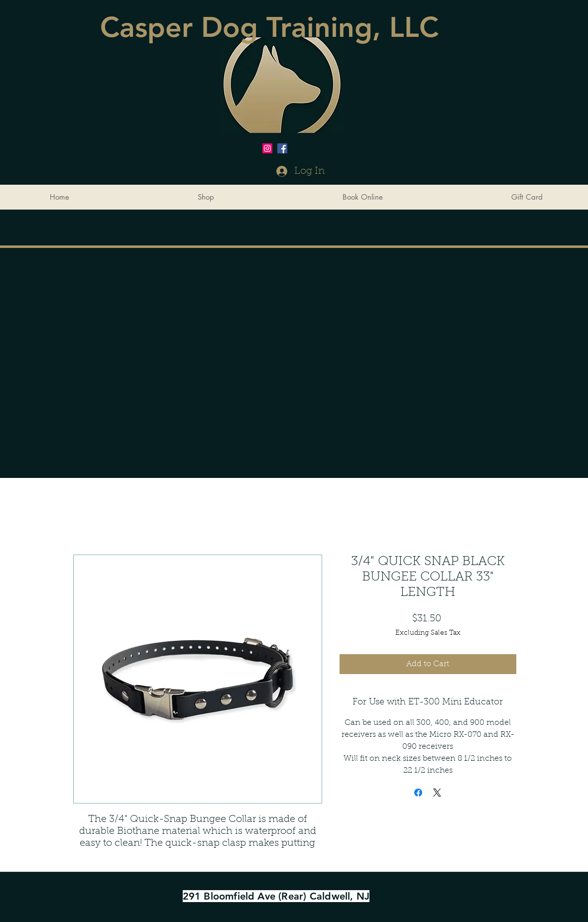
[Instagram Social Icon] (267, 148)
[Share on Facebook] (418, 793)
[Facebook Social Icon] (282, 148)
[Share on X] (437, 793)
